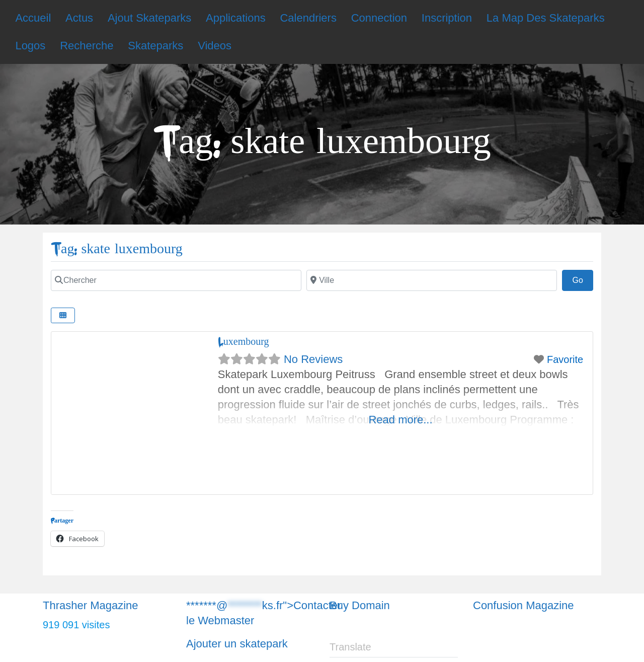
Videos (215, 46)
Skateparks (155, 46)
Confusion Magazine (524, 605)
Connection (379, 18)
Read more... (400, 420)
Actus (79, 18)
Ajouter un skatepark (237, 644)
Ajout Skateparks (149, 18)
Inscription (447, 18)
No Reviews (313, 359)
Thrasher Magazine (91, 605)
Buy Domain (360, 605)
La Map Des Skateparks (546, 18)
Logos (30, 46)
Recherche (87, 46)
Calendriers (308, 18)
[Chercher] (176, 280)
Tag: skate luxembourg (117, 249)
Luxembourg (244, 342)
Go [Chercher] (583, 279)
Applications (236, 18)
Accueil (33, 18)
